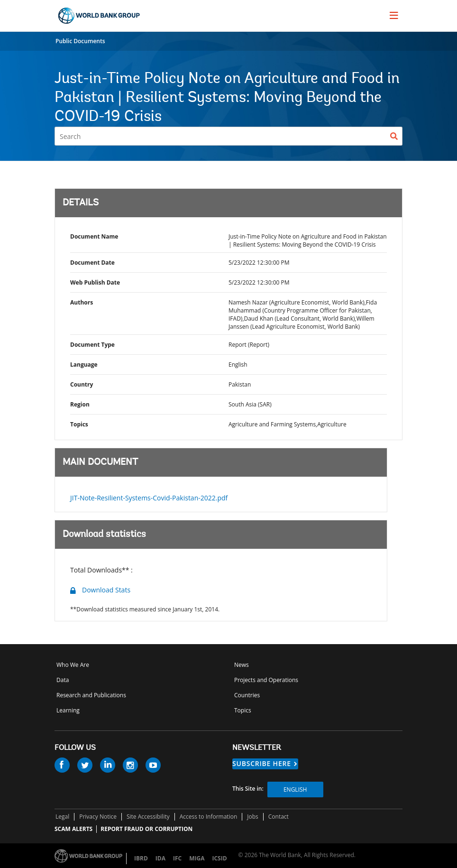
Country (82, 384)
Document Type (92, 345)
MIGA (197, 858)
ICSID (219, 858)
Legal (62, 817)
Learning (68, 710)
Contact (279, 817)
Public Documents (80, 41)
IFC (177, 858)
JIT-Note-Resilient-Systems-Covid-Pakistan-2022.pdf (149, 498)
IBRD (141, 858)
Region (80, 404)
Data (63, 680)
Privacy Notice (98, 817)
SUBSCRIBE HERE (262, 763)
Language (84, 365)
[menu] (394, 15)
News (242, 665)
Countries (247, 695)
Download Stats (106, 590)
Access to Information (209, 817)
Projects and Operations (266, 680)
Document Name (94, 236)
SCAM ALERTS (73, 829)
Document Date (92, 263)
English (295, 790)
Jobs (253, 817)
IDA (160, 858)
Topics (79, 424)
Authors (82, 302)
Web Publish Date (95, 282)
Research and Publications (91, 695)
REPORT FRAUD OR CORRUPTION (146, 829)
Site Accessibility (148, 817)
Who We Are (73, 665)
